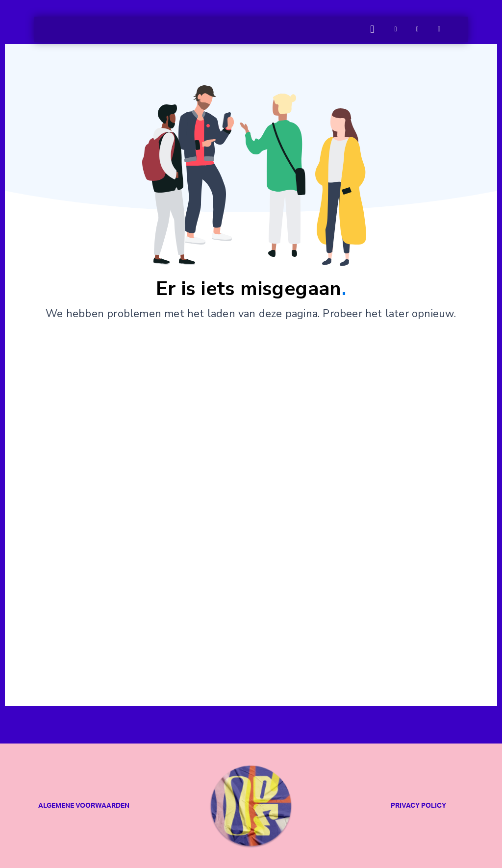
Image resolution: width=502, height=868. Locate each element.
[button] (372, 30)
